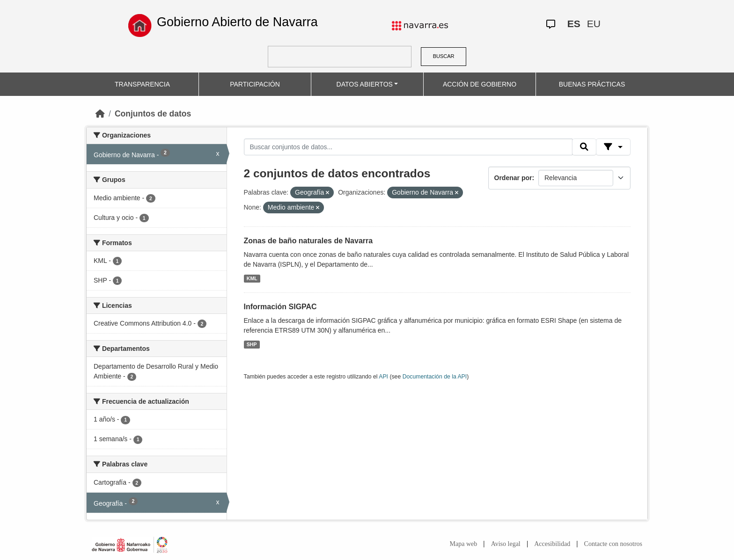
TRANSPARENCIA (142, 84)
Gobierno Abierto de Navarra (237, 22)
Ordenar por (513, 178)
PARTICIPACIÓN (255, 84)
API (383, 377)
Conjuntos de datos (153, 114)
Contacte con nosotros (613, 544)
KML (252, 278)
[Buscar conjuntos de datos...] (408, 147)
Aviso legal (506, 544)
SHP (252, 344)
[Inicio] (100, 114)
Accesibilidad (552, 544)
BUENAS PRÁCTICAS (592, 84)
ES (574, 24)
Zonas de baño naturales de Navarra (308, 241)
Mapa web (464, 544)
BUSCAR (444, 56)
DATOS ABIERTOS (365, 84)
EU (594, 24)
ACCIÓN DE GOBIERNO (480, 84)
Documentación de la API (435, 377)
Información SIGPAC (280, 307)
